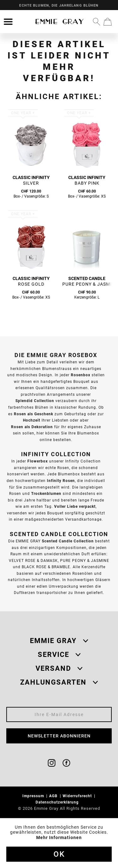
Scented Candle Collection (68, 541)
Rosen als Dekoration (32, 427)
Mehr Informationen (59, 837)
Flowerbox (38, 461)
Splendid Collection (35, 401)
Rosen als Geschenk (34, 414)
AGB (54, 796)
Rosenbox (81, 375)
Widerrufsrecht (78, 796)
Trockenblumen (46, 493)
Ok (59, 854)
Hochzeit (32, 420)
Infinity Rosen (61, 481)
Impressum (34, 796)
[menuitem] (8, 22)
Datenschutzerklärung (58, 802)
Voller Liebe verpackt (75, 506)
